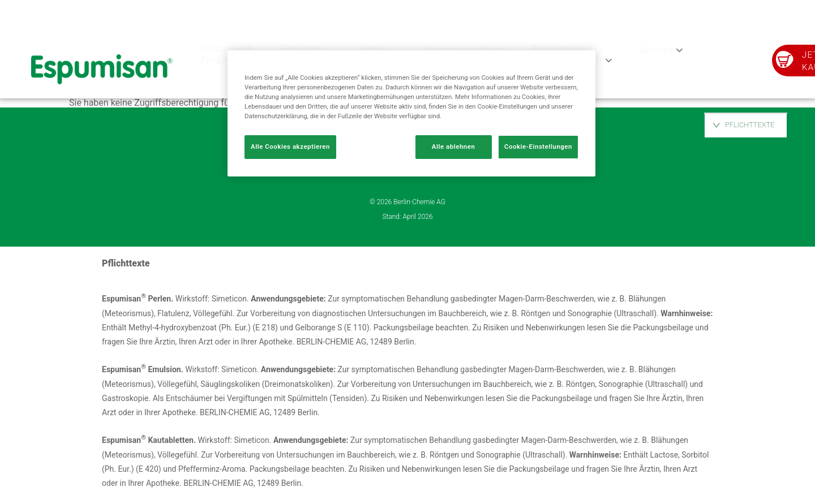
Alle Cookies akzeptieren (290, 147)
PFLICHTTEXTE (750, 125)
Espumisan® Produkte (227, 55)
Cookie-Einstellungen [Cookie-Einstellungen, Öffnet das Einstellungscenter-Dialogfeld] (538, 147)
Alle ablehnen (454, 147)
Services (656, 50)
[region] (411, 113)
